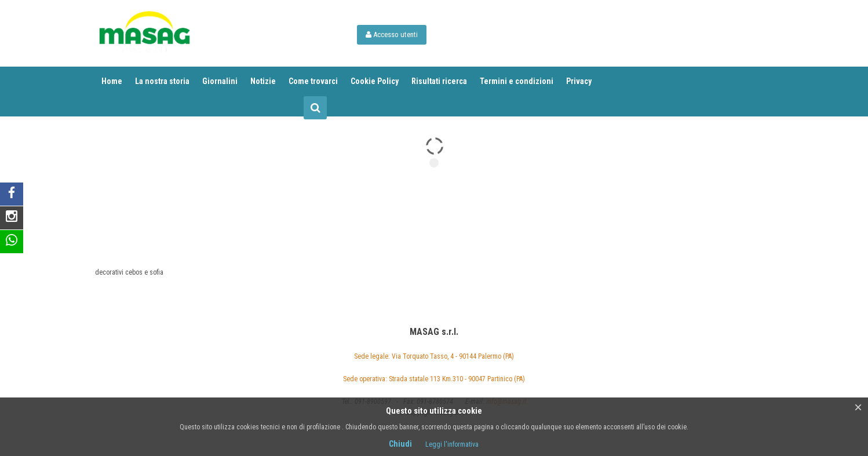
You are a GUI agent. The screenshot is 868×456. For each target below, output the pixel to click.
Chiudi (400, 444)
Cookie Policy (375, 81)
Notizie (263, 81)
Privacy (579, 81)
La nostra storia (162, 81)
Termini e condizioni (517, 81)
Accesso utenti (392, 34)
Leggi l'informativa (452, 444)
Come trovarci (313, 81)
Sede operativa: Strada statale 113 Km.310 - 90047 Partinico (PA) (434, 379)
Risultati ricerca (439, 81)
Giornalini (220, 81)
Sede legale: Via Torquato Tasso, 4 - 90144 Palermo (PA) (434, 356)
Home (112, 81)
